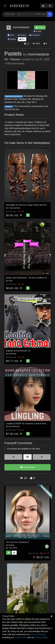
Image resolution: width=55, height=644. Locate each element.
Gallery (22, 35)
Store (11, 35)
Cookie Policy (21, 637)
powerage (12, 354)
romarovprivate (14, 208)
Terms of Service (38, 634)
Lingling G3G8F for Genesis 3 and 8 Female (28, 423)
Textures (15, 59)
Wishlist (12, 39)
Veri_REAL (13, 548)
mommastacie (38, 54)
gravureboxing (14, 426)
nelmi (11, 281)
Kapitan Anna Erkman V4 (18, 351)
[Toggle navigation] (5, 6)
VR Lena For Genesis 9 (18, 542)
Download (27, 467)
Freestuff (34, 35)
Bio (22, 39)
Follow (40, 27)
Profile (37, 31)
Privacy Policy (41, 637)
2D (6, 59)
